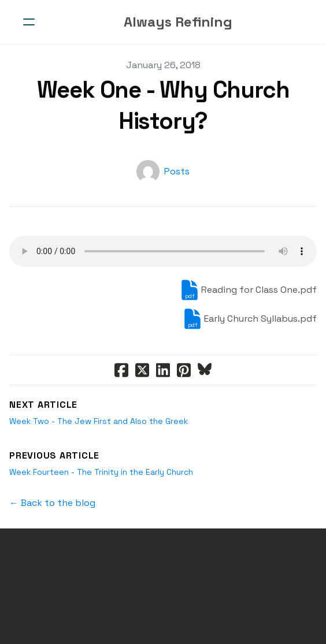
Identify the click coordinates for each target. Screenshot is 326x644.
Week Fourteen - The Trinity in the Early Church (101, 472)
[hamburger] (29, 22)
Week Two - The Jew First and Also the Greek (99, 421)
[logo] (178, 22)
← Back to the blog (52, 503)
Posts (177, 171)
